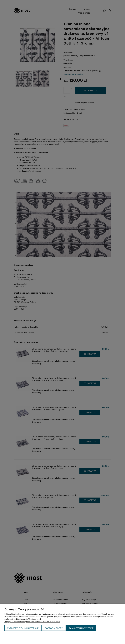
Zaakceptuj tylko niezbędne (23, 628)
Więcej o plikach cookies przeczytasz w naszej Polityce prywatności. (32, 622)
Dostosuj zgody (54, 628)
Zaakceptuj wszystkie (81, 628)
